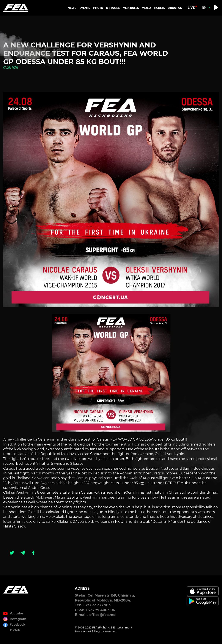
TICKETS (159, 8)
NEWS (72, 8)
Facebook (17, 625)
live (191, 8)
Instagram (18, 619)
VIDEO (146, 8)
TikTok (15, 630)
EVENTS (85, 8)
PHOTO (98, 8)
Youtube (16, 613)
